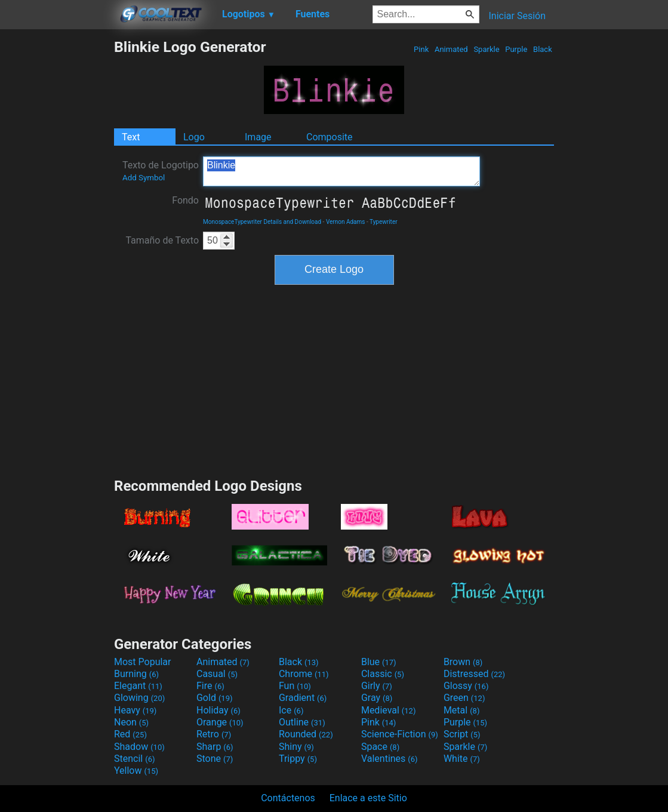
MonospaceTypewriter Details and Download (262, 222)
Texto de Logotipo (161, 171)
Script (462, 734)
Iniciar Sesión (517, 16)
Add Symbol (144, 178)
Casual (217, 674)
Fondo (185, 200)
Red (130, 734)
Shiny (296, 747)
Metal (462, 710)
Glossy (466, 686)
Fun (295, 686)
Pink (421, 49)
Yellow (136, 771)
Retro (214, 734)
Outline (302, 722)
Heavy (135, 710)
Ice (291, 710)
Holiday (218, 710)
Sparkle (487, 49)
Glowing (139, 698)
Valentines (390, 759)
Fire (210, 686)
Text (131, 137)
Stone (215, 759)
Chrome (304, 674)
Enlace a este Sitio (368, 798)
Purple (516, 49)
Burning (136, 674)
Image (258, 137)
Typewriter (384, 222)
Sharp (215, 747)
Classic (383, 674)
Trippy (298, 759)
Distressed (474, 674)
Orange (220, 722)
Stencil (134, 759)
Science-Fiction (400, 734)
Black (543, 49)
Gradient (303, 698)
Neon (131, 722)
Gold (215, 698)
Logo (194, 137)
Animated (451, 49)
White (462, 759)
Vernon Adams (346, 222)
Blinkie (341, 171)
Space (380, 747)
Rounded (306, 734)
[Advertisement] (57, 217)
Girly (377, 686)
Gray (377, 698)
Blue (379, 662)
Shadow (139, 747)
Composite (330, 137)
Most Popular (143, 662)
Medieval (389, 710)
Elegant (138, 686)
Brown (463, 662)
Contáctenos (288, 798)
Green (464, 698)
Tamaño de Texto (162, 240)
